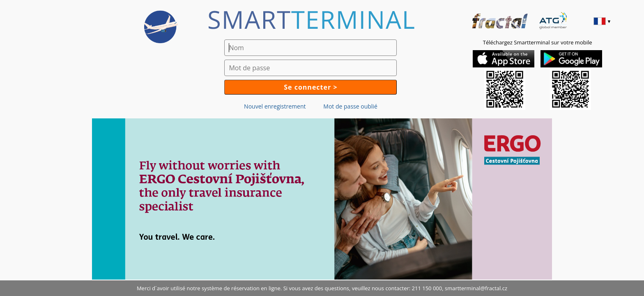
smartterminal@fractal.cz (476, 288)
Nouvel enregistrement (275, 106)
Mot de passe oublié (350, 106)
